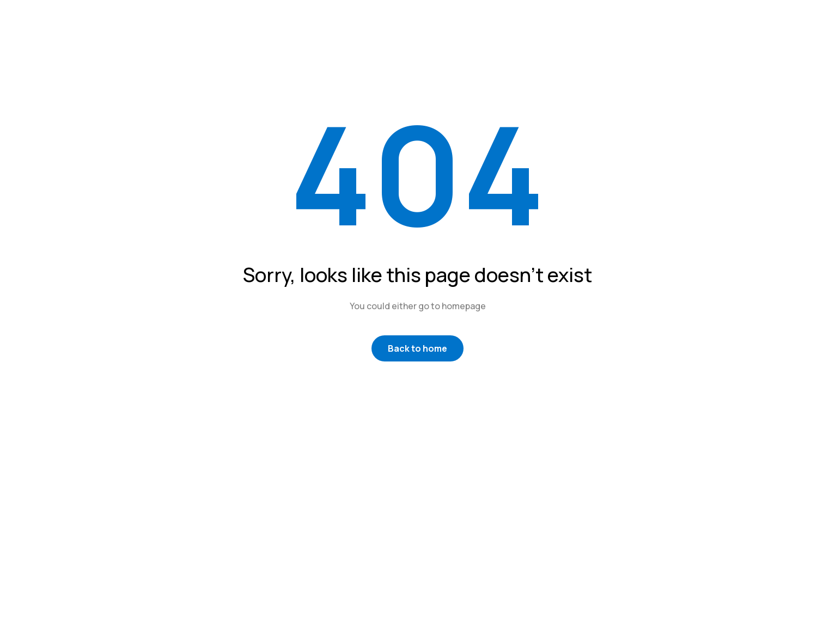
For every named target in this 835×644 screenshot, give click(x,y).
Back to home (417, 348)
